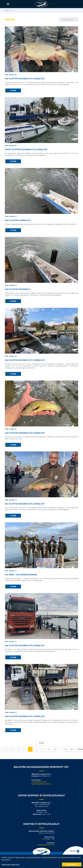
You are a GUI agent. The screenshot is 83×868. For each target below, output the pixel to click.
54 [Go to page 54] (65, 749)
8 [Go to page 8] (43, 749)
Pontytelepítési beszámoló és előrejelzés (26, 149)
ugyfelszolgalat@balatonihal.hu (41, 784)
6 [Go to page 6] (30, 749)
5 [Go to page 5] (24, 749)
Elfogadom (72, 864)
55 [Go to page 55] (72, 749)
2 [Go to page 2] (5, 749)
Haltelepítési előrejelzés (18, 220)
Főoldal (7, 10)
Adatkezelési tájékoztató (11, 864)
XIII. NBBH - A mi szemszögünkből (21, 575)
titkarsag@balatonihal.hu (39, 782)
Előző (42, 743)
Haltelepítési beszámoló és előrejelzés (25, 79)
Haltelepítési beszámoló (17, 289)
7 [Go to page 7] (36, 749)
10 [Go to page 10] (55, 749)
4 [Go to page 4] (18, 749)
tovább (13, 90)
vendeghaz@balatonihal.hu (46, 845)
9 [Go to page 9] (49, 749)
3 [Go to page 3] (11, 749)
